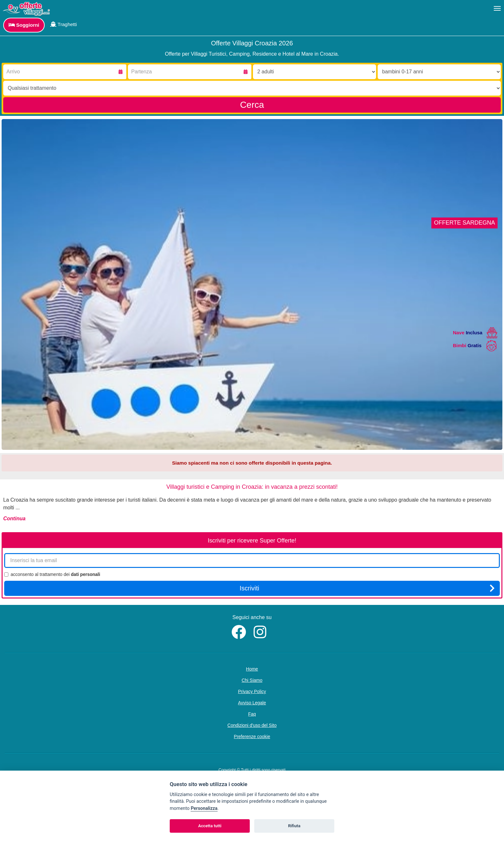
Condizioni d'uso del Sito (252, 725)
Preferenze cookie (252, 736)
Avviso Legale (252, 703)
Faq (252, 714)
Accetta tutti (210, 826)
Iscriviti (367, 588)
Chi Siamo (252, 680)
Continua (14, 519)
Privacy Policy (252, 691)
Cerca (252, 105)
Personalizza (204, 808)
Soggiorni (24, 25)
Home (252, 669)
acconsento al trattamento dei (52, 574)
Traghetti (63, 24)
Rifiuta (294, 826)
